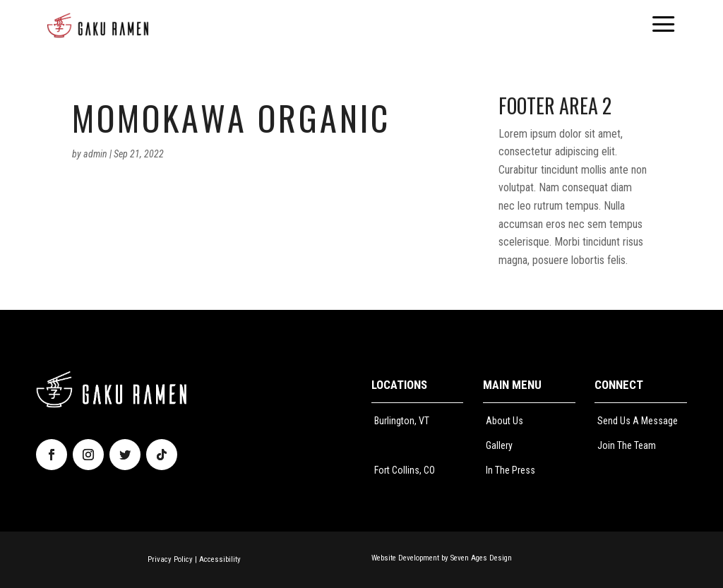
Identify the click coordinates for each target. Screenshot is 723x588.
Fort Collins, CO (405, 470)
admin (95, 154)
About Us (504, 421)
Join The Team (627, 445)
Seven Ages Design (481, 558)
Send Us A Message (638, 421)
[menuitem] (98, 25)
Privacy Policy (170, 559)
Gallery (499, 445)
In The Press (510, 470)
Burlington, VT (402, 421)
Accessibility (220, 559)
